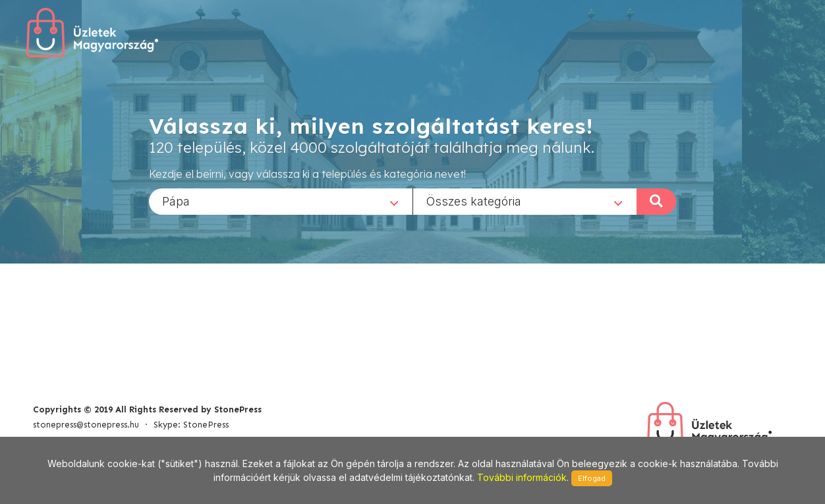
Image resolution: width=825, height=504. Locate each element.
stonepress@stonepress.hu (86, 425)
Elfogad (592, 478)
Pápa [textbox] (176, 201)
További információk (522, 477)
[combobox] (281, 201)
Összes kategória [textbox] (474, 201)
